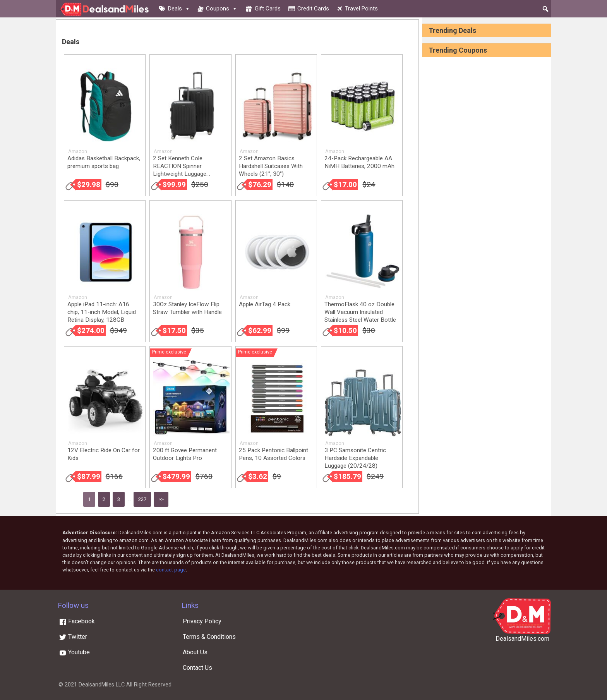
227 (142, 499)
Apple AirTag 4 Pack (265, 304)
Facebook (77, 621)
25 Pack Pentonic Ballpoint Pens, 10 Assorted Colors (273, 454)
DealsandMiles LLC (102, 685)
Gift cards (268, 9)
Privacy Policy (202, 621)
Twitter (73, 637)
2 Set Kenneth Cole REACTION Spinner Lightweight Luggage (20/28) (180, 170)
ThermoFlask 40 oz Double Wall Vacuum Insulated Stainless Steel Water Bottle (360, 312)
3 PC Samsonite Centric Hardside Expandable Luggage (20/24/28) (355, 458)
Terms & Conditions (209, 637)
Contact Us (197, 668)
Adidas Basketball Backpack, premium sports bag (104, 162)
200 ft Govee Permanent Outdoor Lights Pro (185, 454)
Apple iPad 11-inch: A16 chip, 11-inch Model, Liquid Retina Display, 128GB (102, 312)
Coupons (222, 9)
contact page (171, 570)
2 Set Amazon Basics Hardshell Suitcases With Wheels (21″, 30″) (271, 166)
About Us (195, 652)
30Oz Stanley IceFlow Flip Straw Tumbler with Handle (187, 308)
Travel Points (361, 9)
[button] (545, 9)
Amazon (78, 151)
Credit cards (313, 9)
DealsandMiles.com (522, 639)
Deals (179, 9)
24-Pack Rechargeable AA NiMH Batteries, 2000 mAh (359, 162)
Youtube (74, 652)
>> (161, 499)
